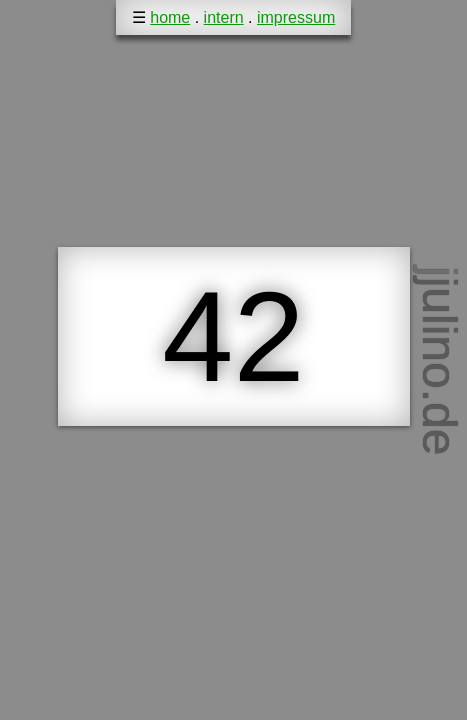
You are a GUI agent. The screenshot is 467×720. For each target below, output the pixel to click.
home (170, 17)
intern (224, 17)
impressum (296, 17)
